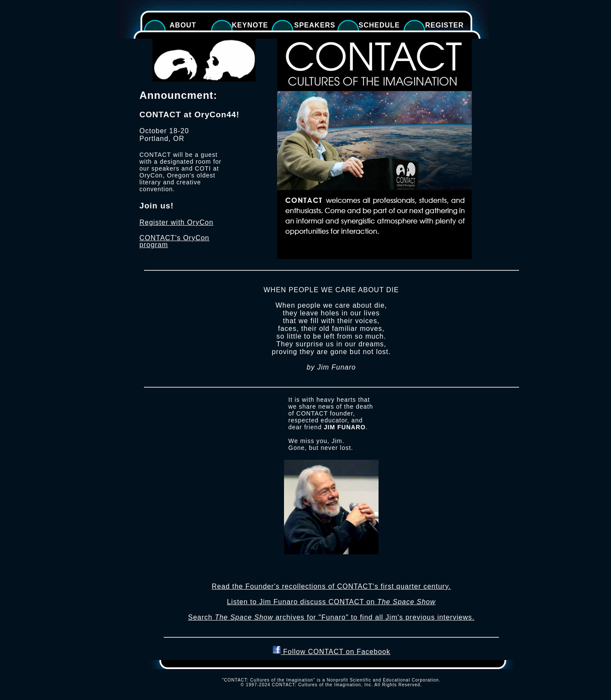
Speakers (315, 25)
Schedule (379, 25)
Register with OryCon (177, 222)
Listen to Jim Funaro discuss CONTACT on (331, 602)
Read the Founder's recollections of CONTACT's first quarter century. (331, 586)
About (181, 25)
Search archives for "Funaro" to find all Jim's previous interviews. (331, 617)
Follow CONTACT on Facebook (331, 652)
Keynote (250, 25)
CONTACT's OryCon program (175, 241)
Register (445, 25)
